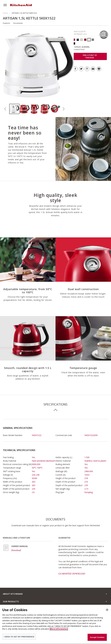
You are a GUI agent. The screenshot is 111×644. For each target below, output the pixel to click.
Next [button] (63, 109)
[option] (14, 109)
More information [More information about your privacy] (59, 631)
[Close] (107, 612)
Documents (18, 23)
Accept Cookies (97, 639)
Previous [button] (5, 109)
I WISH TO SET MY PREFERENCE (19, 638)
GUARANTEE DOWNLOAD (72, 574)
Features (6, 23)
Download (16, 550)
